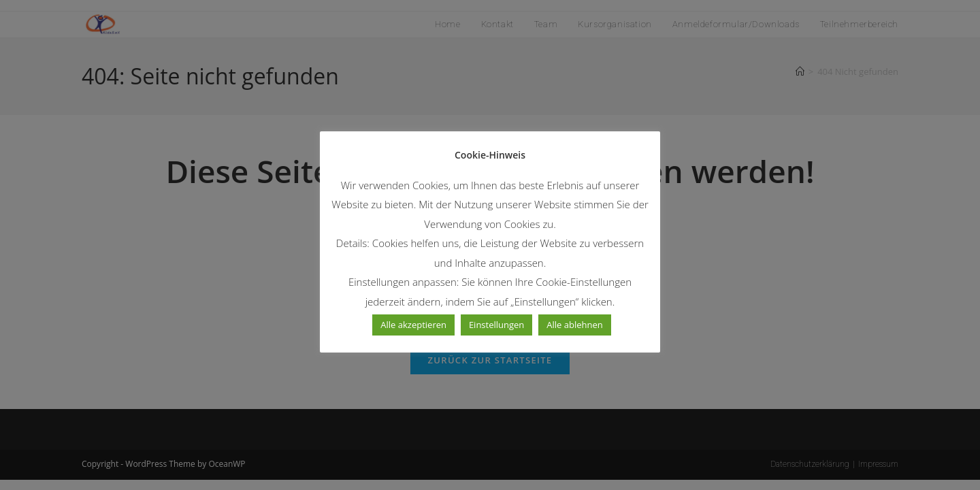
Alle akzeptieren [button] (413, 325)
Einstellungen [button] (496, 325)
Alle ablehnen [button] (574, 325)
